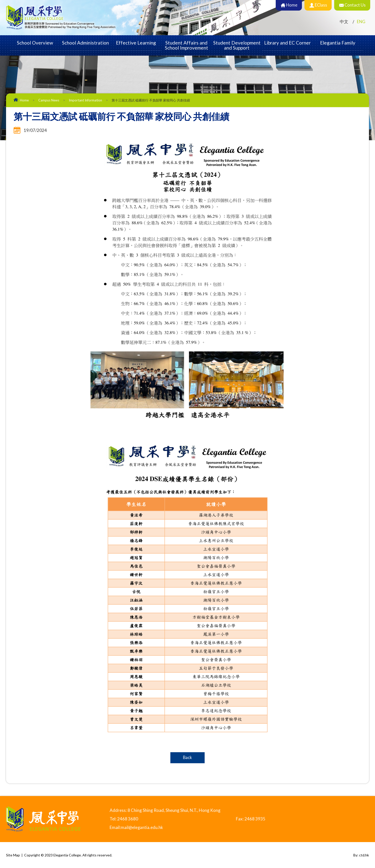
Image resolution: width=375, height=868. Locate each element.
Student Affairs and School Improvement (186, 45)
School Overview (35, 43)
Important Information (85, 100)
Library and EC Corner (287, 43)
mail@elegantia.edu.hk (142, 827)
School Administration (85, 43)
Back (188, 758)
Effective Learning (136, 43)
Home (24, 100)
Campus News (49, 100)
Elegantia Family (338, 43)
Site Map (13, 855)
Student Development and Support (237, 45)
